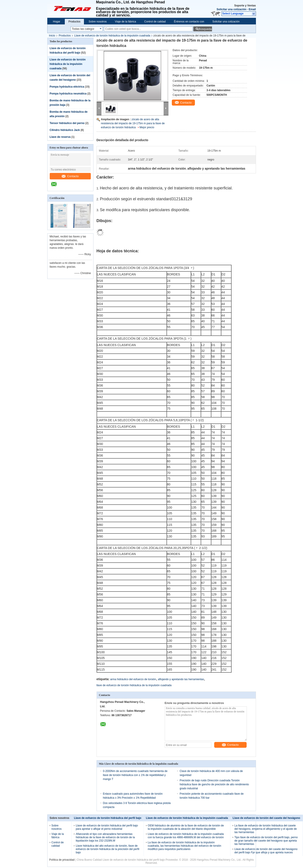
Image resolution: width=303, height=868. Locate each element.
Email (252, 9)
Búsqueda (205, 29)
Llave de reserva (60, 137)
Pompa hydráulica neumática (68, 94)
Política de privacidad (62, 860)
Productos (74, 22)
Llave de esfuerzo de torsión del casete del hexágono (266, 818)
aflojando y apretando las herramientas (181, 679)
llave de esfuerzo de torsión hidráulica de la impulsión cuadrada (134, 685)
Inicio (52, 36)
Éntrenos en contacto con (189, 22)
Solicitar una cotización (232, 9)
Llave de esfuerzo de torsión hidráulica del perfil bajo (108, 818)
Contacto (70, 176)
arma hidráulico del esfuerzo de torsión (133, 679)
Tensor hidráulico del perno (67, 123)
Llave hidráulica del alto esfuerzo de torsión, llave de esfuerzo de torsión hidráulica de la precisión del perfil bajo (107, 849)
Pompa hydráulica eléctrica (67, 87)
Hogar (57, 22)
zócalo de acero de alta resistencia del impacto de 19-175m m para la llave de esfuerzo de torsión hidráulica (133, 123)
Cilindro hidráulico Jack (65, 130)
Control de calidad (155, 22)
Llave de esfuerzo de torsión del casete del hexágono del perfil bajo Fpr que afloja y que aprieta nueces (266, 851)
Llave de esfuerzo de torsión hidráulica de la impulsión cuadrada (112, 36)
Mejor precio (147, 127)
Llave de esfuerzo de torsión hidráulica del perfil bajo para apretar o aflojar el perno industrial (107, 827)
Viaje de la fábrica (126, 22)
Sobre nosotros (98, 22)
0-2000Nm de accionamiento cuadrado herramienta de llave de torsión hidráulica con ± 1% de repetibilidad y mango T (135, 775)
